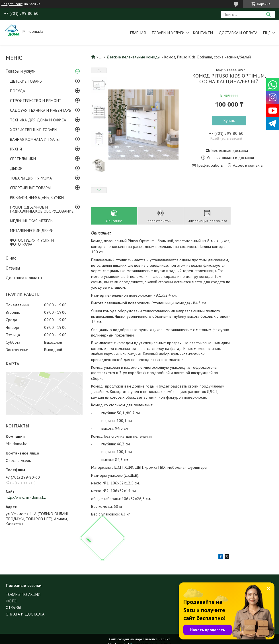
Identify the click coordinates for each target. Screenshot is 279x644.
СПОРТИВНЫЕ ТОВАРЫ (30, 188)
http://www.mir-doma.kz (26, 497)
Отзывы (13, 268)
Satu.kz (164, 639)
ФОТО (11, 601)
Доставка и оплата (238, 33)
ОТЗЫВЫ (13, 608)
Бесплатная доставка (230, 151)
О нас (11, 258)
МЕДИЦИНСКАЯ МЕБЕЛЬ (31, 221)
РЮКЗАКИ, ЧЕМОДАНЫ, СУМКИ (37, 197)
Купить (229, 121)
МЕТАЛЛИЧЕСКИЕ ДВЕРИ (32, 231)
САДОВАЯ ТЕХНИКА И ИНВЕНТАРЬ (40, 110)
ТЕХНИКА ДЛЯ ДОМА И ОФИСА (38, 120)
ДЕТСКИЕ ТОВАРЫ (26, 81)
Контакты (203, 33)
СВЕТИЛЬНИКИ (23, 159)
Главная (138, 33)
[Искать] (268, 14)
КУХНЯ (16, 149)
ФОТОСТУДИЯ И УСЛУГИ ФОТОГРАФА (32, 242)
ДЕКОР (16, 168)
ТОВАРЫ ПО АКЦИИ (23, 594)
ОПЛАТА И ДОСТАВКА (25, 614)
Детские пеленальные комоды (133, 57)
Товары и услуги (168, 33)
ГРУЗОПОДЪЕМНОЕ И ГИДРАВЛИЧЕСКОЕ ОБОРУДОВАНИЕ (42, 209)
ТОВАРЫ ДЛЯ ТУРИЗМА (31, 178)
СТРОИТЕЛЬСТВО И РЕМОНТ (36, 101)
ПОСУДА (18, 91)
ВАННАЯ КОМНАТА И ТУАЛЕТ (36, 139)
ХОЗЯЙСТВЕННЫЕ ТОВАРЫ (34, 130)
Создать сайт (12, 4)
